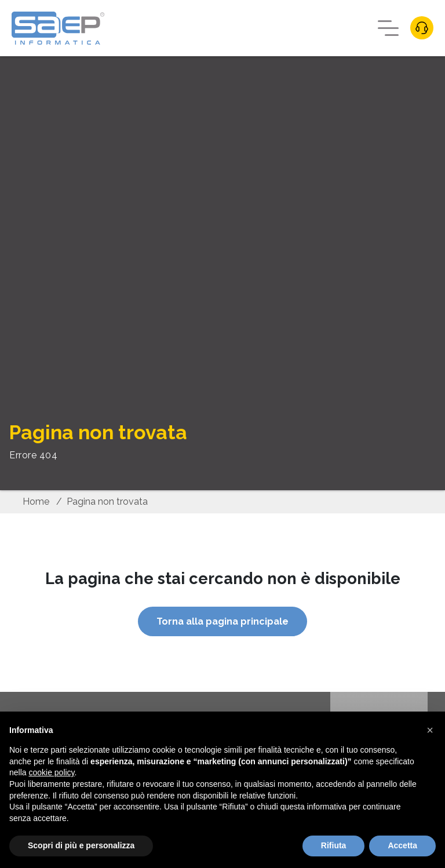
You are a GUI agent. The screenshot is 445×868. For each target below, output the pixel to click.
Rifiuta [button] (334, 845)
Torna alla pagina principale (222, 621)
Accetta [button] (402, 845)
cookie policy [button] (51, 772)
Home (36, 502)
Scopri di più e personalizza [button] (81, 845)
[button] (430, 730)
